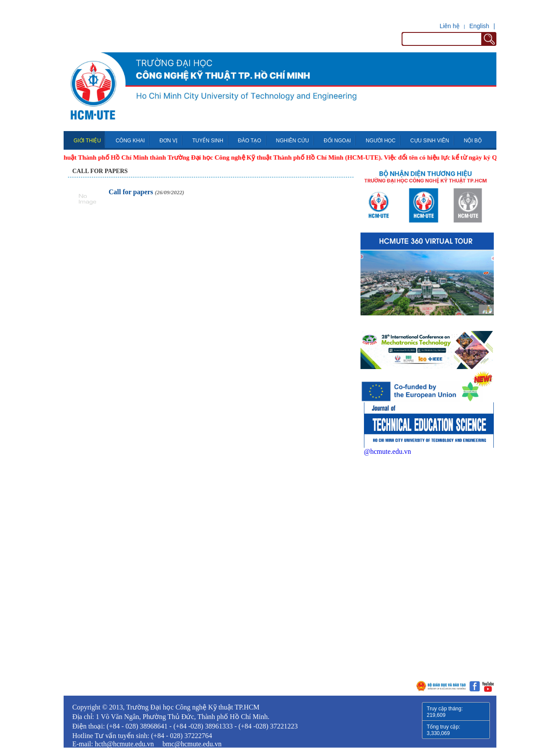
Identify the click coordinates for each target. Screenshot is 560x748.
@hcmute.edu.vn (388, 451)
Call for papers (100, 171)
